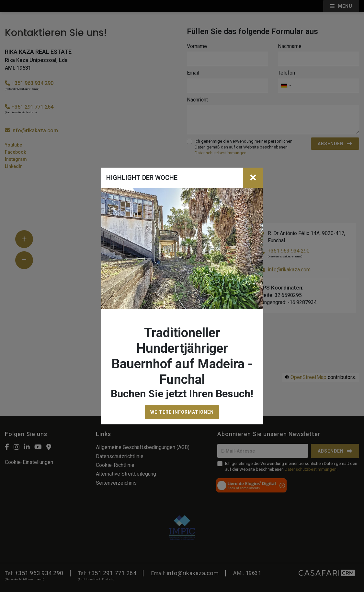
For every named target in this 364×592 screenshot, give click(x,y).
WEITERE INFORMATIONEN (182, 412)
